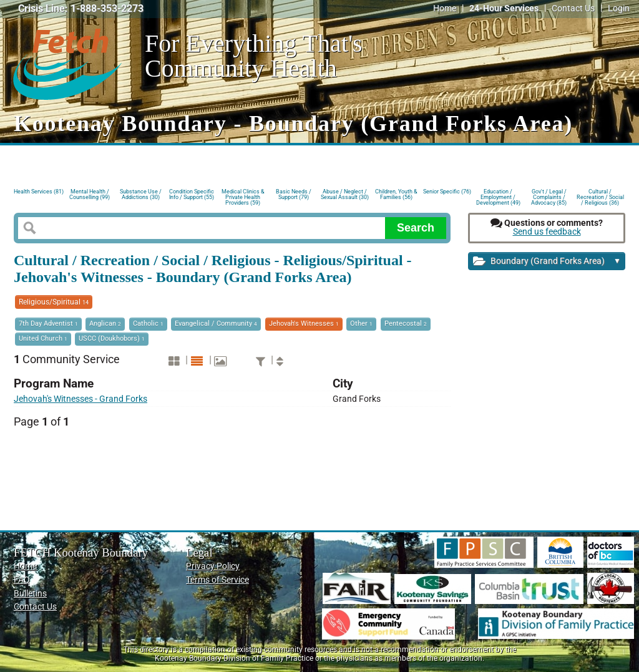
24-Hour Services (504, 8)
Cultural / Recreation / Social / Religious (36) (600, 196)
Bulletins (30, 594)
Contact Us (573, 8)
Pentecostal (406, 324)
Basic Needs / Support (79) (294, 194)
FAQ (22, 580)
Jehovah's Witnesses (304, 324)
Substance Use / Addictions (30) (141, 194)
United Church (43, 338)
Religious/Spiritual (54, 302)
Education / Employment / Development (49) (498, 196)
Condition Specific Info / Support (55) (192, 194)
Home (445, 8)
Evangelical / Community (216, 324)
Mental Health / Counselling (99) (90, 194)
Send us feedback (547, 232)
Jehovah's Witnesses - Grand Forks (80, 399)
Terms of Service (217, 580)
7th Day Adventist (48, 324)
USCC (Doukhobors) (112, 338)
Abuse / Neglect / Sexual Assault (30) (345, 194)
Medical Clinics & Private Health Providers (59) (243, 196)
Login (619, 8)
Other (361, 324)
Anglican (105, 324)
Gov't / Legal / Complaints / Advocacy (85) (549, 196)
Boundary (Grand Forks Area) (547, 262)
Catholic (148, 324)
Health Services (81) (39, 192)
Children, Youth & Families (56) (396, 194)
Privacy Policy (213, 566)
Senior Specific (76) (447, 192)
